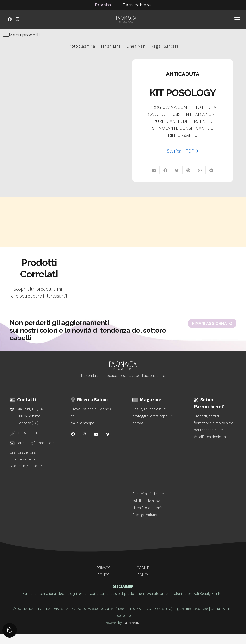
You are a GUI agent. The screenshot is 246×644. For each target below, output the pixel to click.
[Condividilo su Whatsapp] (200, 170)
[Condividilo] (211, 170)
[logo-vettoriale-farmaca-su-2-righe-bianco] (126, 19)
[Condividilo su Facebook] (165, 170)
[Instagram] (17, 19)
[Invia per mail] (154, 170)
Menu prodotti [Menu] (22, 35)
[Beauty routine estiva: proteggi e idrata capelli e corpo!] (154, 439)
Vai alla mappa (83, 423)
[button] (237, 19)
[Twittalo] (177, 170)
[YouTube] (96, 434)
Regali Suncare (165, 46)
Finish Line (111, 46)
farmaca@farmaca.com (36, 443)
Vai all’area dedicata (210, 437)
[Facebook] (10, 19)
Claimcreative (132, 623)
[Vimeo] (108, 434)
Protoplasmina (81, 46)
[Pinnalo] (188, 170)
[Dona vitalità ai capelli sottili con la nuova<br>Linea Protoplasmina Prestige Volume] (154, 524)
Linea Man (136, 46)
